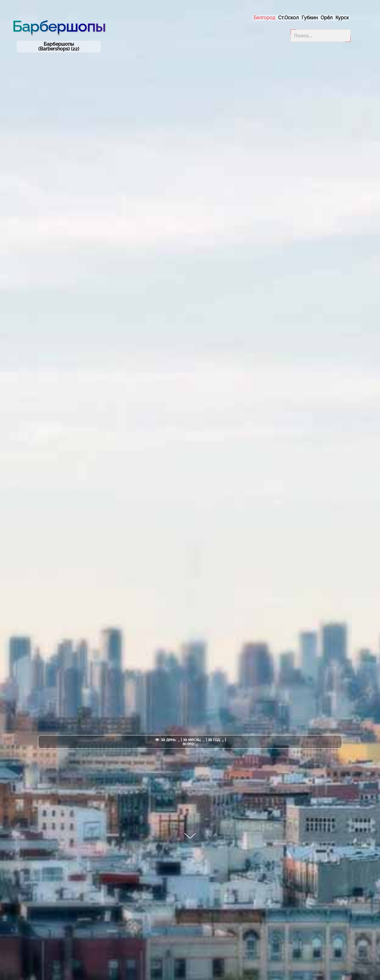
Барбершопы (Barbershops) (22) (59, 47)
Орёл (327, 18)
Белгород (264, 18)
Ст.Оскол (288, 18)
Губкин (310, 18)
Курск (342, 18)
